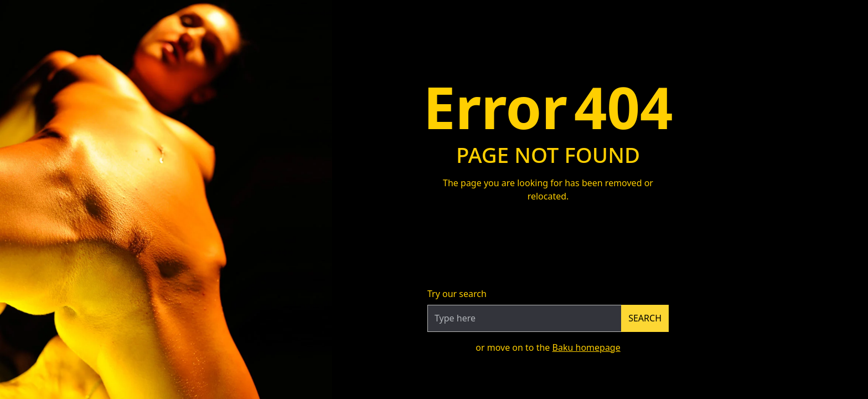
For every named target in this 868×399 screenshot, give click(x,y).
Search (645, 318)
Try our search (457, 294)
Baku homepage (587, 347)
